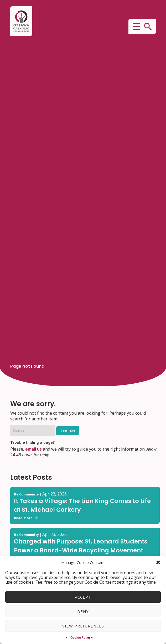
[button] (158, 562)
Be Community (26, 494)
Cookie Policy (80, 638)
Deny (83, 611)
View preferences (83, 626)
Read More (26, 518)
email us (33, 449)
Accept (83, 597)
